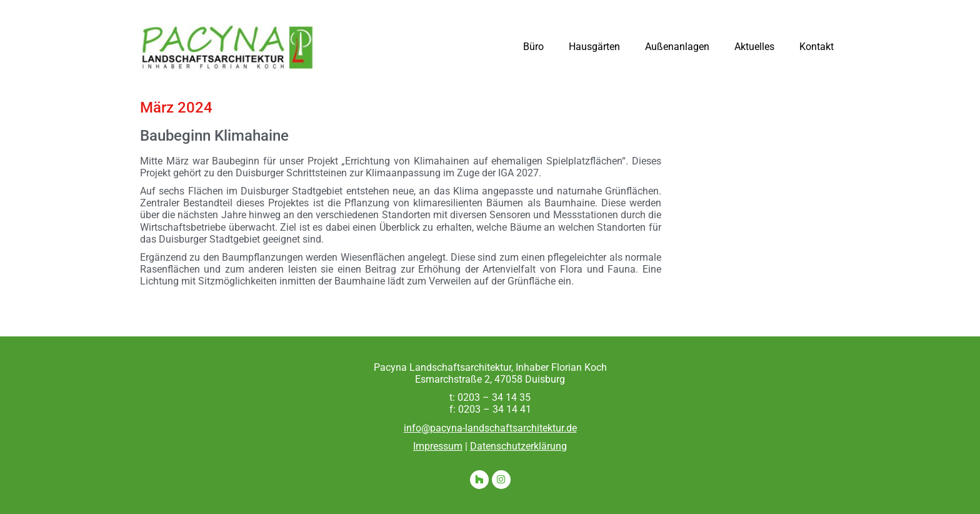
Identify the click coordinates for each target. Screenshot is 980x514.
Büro (533, 47)
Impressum (438, 446)
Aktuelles (754, 47)
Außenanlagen (677, 47)
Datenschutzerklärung (518, 446)
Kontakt (817, 47)
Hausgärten (594, 47)
